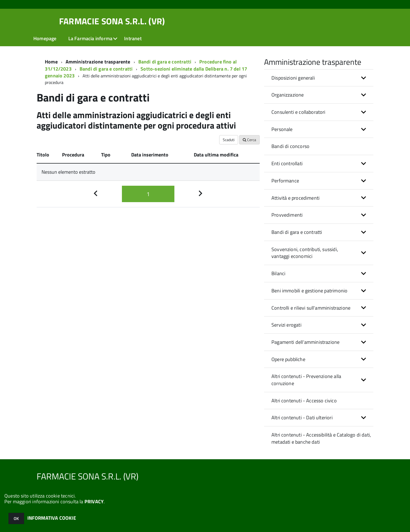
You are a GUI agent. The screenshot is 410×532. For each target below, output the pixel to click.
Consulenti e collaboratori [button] (298, 112)
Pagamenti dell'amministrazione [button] (305, 342)
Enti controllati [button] (287, 163)
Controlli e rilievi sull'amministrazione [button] (311, 308)
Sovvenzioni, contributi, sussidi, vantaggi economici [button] (305, 253)
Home (51, 62)
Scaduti (229, 140)
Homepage (45, 38)
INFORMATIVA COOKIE (52, 518)
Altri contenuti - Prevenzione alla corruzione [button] (306, 380)
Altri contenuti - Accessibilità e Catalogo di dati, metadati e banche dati (321, 438)
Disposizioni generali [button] (293, 78)
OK (16, 518)
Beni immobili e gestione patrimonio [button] (309, 291)
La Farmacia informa (90, 38)
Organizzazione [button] (288, 95)
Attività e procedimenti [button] (295, 198)
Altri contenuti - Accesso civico (304, 401)
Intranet (133, 38)
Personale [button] (282, 129)
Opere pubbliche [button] (288, 359)
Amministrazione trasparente (98, 62)
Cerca (249, 140)
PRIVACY (94, 502)
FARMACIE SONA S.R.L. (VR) (112, 21)
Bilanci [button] (278, 273)
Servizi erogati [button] (286, 325)
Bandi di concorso (290, 146)
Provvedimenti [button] (287, 215)
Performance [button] (285, 181)
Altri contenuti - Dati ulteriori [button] (302, 418)
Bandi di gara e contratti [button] (297, 232)
